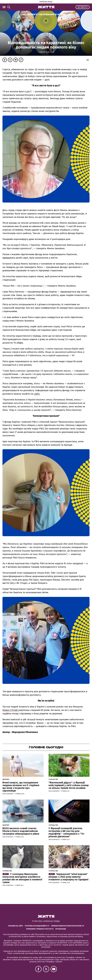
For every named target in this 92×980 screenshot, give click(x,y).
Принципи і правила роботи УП (40, 929)
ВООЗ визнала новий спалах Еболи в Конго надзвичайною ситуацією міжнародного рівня (21, 831)
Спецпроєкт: (46, 14)
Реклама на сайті (16, 926)
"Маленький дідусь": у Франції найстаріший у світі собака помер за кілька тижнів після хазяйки (69, 785)
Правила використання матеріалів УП (68, 926)
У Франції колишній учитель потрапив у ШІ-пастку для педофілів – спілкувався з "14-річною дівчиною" (67, 832)
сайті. (37, 394)
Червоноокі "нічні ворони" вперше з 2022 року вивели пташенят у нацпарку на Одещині (68, 877)
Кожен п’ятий (10, 710)
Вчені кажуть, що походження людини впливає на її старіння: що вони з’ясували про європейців (21, 787)
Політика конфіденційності (37, 926)
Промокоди (61, 929)
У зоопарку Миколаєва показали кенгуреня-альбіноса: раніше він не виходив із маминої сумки (22, 878)
